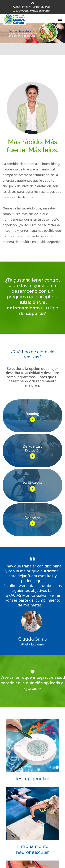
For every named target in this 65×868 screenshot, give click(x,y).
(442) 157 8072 (24, 7)
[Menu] (60, 19)
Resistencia (32, 483)
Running (32, 414)
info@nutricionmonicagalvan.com (33, 11)
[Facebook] (33, 3)
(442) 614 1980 (42, 7)
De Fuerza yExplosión (33, 449)
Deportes (33, 518)
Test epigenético (33, 779)
